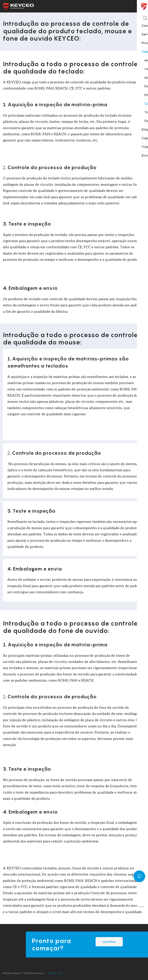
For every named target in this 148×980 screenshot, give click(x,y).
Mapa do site (55, 973)
